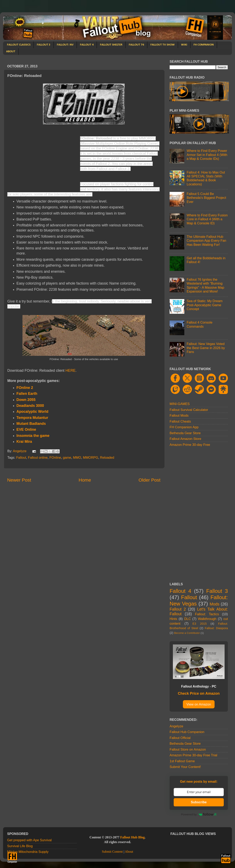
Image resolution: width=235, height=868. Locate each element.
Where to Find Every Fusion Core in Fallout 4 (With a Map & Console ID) (207, 219)
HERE (70, 371)
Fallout (21, 457)
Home (85, 480)
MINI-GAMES (180, 404)
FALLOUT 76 (136, 45)
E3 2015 (200, 624)
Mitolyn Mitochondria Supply (28, 852)
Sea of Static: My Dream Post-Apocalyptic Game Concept (204, 305)
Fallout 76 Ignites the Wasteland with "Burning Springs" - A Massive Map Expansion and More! (205, 285)
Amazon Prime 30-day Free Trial (193, 755)
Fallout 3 (217, 591)
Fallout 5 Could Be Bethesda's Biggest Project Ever (206, 198)
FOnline (55, 457)
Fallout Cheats (180, 421)
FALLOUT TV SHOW (163, 45)
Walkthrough (207, 619)
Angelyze (176, 726)
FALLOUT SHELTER (111, 45)
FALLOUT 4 (87, 45)
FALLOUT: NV (65, 45)
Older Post (149, 480)
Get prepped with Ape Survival (29, 840)
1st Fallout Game (182, 761)
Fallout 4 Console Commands (199, 324)
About (129, 852)
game (67, 457)
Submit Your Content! (185, 767)
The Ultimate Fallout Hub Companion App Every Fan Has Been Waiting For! (206, 241)
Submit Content (112, 852)
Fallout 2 (178, 609)
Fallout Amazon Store (185, 439)
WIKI (184, 45)
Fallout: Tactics (207, 614)
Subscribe (199, 802)
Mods (215, 604)
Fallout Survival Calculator (189, 410)
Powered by (199, 814)
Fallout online (38, 457)
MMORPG (91, 457)
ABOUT (11, 52)
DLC (188, 619)
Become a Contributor (187, 633)
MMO (77, 457)
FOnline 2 (25, 388)
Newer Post (19, 480)
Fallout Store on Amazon (188, 749)
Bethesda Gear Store (185, 433)
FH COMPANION (204, 45)
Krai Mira (24, 442)
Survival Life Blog (20, 846)
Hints (173, 619)
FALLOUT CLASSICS (19, 45)
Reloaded (107, 457)
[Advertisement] (42, 159)
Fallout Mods (179, 415)
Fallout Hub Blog (132, 837)
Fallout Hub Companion (187, 732)
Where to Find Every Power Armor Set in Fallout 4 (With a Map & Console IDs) (207, 155)
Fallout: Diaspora (216, 628)
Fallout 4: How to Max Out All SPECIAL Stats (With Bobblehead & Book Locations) (206, 178)
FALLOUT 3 (44, 45)
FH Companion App (184, 427)
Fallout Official (180, 738)
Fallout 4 (180, 591)
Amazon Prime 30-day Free (190, 445)
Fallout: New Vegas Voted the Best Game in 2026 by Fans (206, 348)
